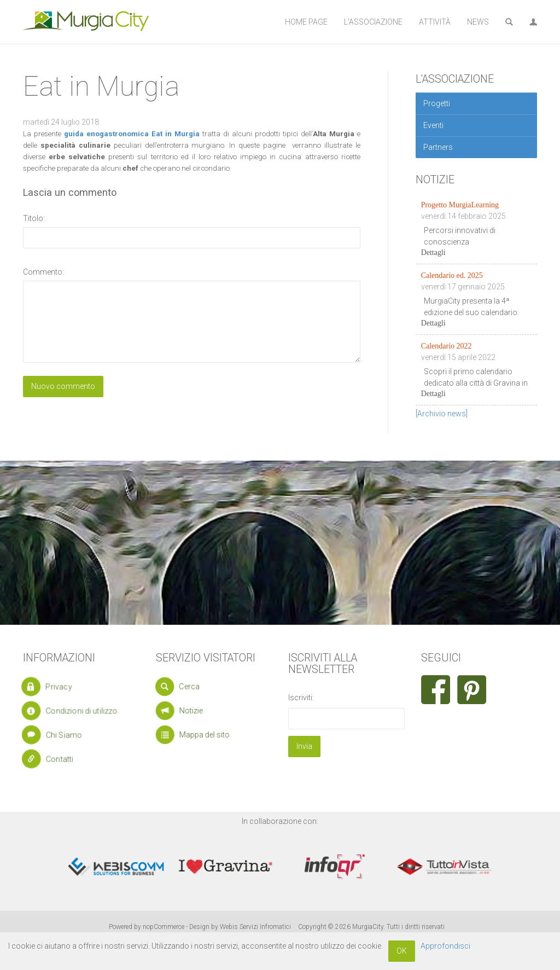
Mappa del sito (197, 735)
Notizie (187, 711)
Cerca (185, 686)
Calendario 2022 (447, 346)
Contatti (53, 759)
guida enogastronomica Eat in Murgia (132, 134)
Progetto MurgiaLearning (460, 205)
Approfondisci (445, 946)
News (478, 22)
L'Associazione (373, 22)
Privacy (51, 687)
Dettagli (433, 252)
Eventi (433, 125)
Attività (435, 22)
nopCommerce (164, 927)
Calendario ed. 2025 (452, 275)
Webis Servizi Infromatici (255, 927)
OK (402, 951)
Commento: (43, 272)
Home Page (306, 22)
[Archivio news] (442, 414)
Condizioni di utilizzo (71, 711)
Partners (438, 147)
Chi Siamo (57, 734)
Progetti (437, 103)
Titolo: (34, 218)
